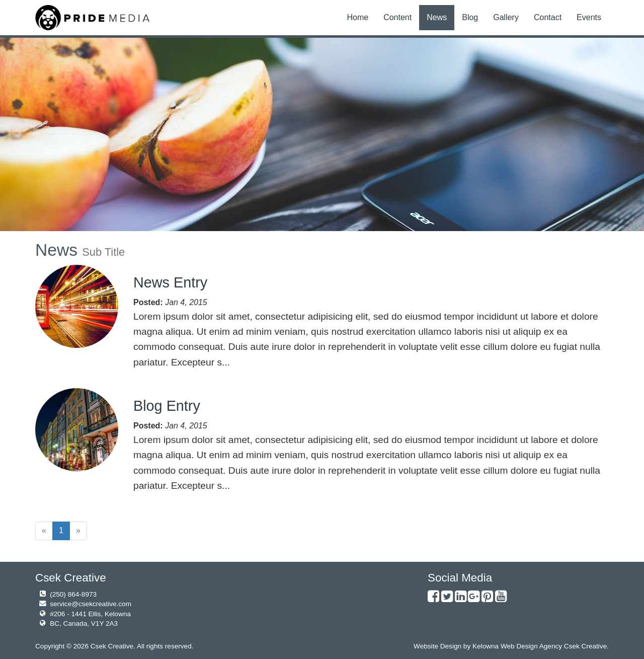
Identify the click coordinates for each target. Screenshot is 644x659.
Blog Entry (167, 406)
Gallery (506, 17)
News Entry (170, 282)
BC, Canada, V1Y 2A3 (84, 624)
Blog (470, 17)
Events (589, 17)
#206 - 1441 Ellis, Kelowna (90, 614)
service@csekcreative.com (91, 604)
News (437, 17)
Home (357, 17)
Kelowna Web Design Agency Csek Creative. (541, 646)
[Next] (78, 531)
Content (397, 17)
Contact (548, 17)
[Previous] (44, 531)
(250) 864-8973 (73, 594)
